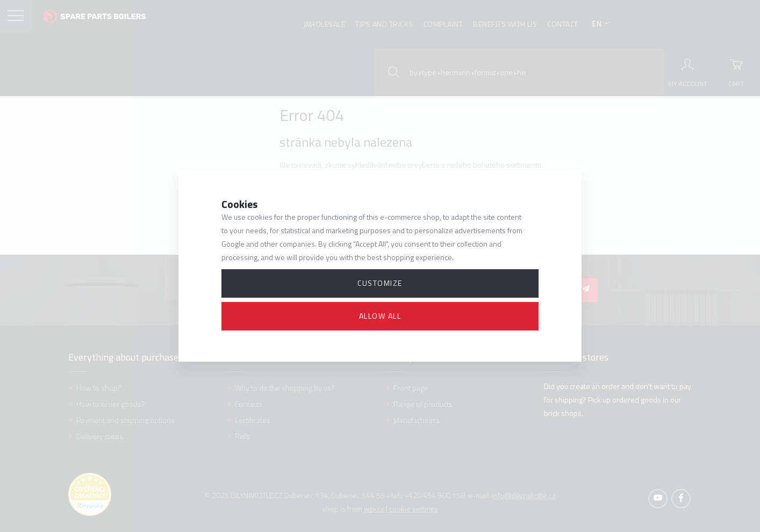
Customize (380, 283)
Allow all (380, 316)
